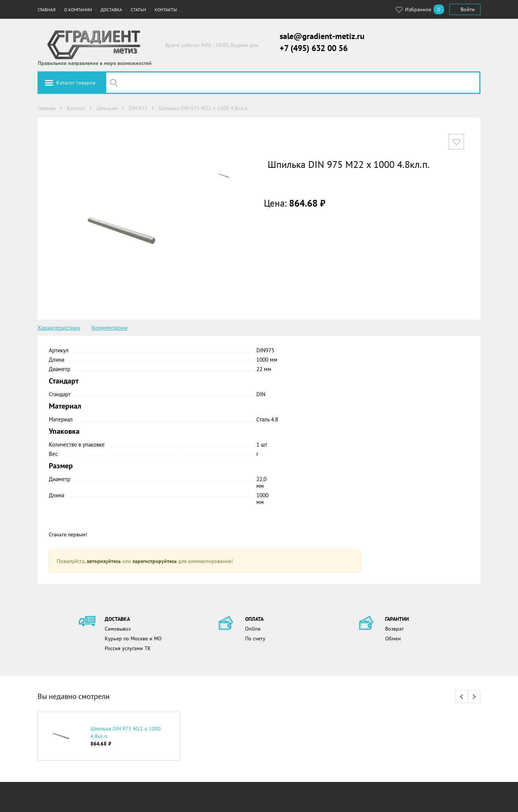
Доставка (111, 10)
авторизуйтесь (104, 561)
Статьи (138, 10)
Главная (47, 10)
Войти (468, 9)
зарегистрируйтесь (155, 561)
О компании (78, 10)
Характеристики (59, 328)
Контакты (166, 10)
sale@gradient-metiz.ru (322, 36)
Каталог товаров (76, 83)
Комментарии (110, 328)
